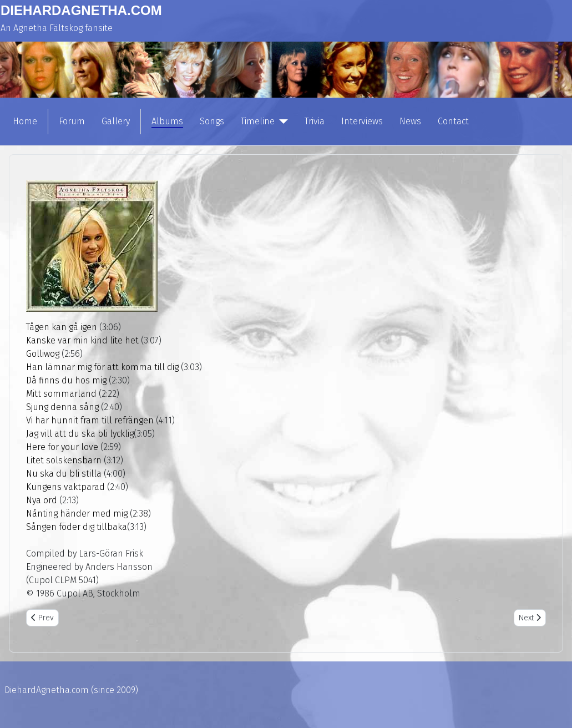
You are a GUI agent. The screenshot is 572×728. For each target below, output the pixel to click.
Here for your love (62, 447)
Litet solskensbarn (64, 460)
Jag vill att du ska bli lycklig (80, 434)
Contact (453, 121)
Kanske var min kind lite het (82, 340)
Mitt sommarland (61, 394)
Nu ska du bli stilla (64, 474)
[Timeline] (281, 122)
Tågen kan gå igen (62, 327)
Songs (212, 121)
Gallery (116, 121)
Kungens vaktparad (65, 487)
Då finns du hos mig (66, 380)
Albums (167, 121)
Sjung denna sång (62, 407)
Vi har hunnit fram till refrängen (90, 420)
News (410, 121)
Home (25, 121)
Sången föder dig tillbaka (77, 527)
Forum (72, 121)
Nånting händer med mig (77, 514)
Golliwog (43, 354)
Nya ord (42, 500)
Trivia (315, 121)
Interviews (362, 121)
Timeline (258, 121)
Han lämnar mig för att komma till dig (102, 367)
